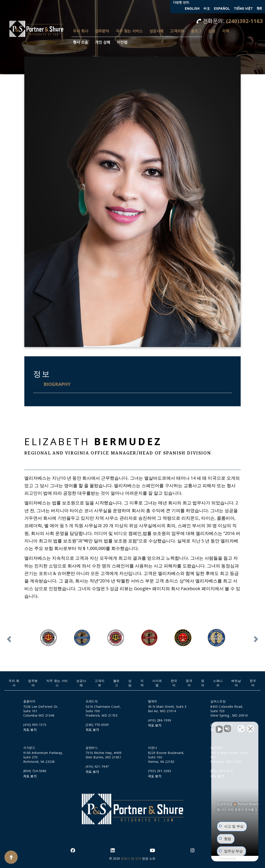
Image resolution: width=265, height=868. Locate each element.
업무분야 (102, 31)
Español (222, 9)
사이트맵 (157, 683)
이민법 (122, 42)
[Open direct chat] (241, 727)
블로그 (196, 31)
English (192, 9)
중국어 (189, 683)
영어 (203, 683)
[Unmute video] (187, 727)
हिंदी (259, 9)
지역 (225, 31)
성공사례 (156, 31)
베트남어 (236, 683)
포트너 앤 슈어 (131, 858)
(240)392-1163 (244, 21)
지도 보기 (30, 730)
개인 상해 (103, 42)
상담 (212, 31)
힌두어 (253, 683)
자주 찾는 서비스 (129, 31)
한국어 (174, 683)
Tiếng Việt (244, 9)
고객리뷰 (177, 31)
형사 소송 (81, 42)
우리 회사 (81, 31)
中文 (207, 9)
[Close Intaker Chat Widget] (250, 727)
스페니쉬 (218, 683)
